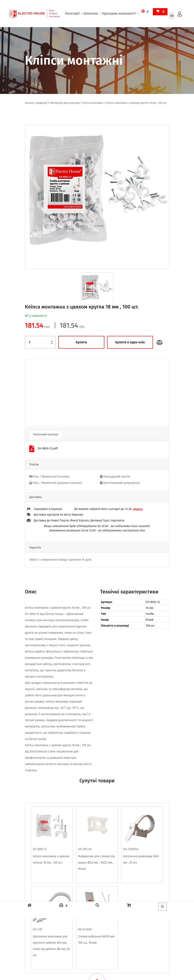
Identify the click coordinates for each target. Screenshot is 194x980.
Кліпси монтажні (93, 103)
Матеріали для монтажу (65, 103)
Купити (81, 342)
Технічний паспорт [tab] (46, 434)
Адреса (138, 509)
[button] (36, 392)
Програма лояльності (119, 13)
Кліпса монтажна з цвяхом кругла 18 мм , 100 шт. (137, 103)
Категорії (72, 13)
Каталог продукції (36, 103)
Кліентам (91, 13)
